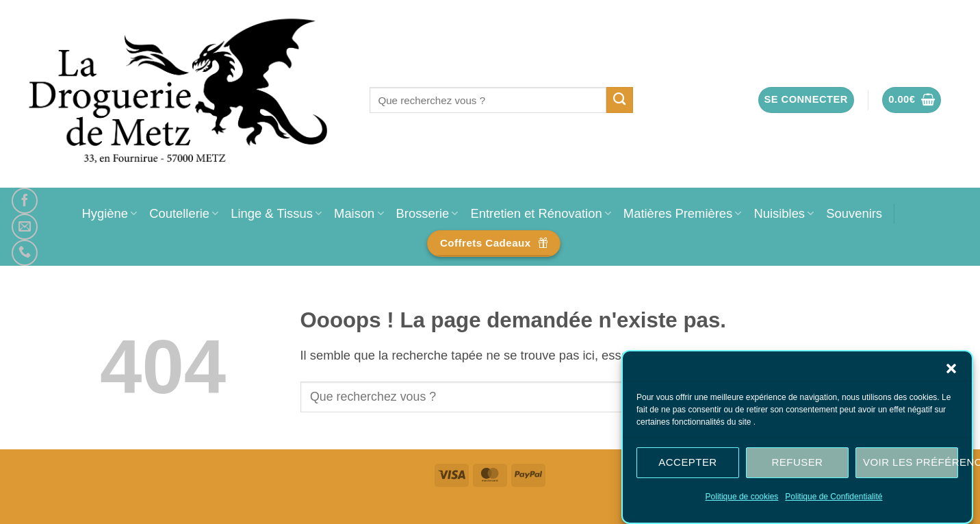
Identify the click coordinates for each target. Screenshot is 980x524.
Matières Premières (683, 213)
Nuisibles (784, 213)
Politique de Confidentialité (834, 497)
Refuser (798, 462)
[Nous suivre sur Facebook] (25, 201)
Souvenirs (854, 213)
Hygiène (109, 213)
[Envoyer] (620, 100)
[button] (951, 369)
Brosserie (427, 213)
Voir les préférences (911, 462)
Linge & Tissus (276, 213)
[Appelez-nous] (25, 253)
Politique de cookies (742, 497)
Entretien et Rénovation (540, 213)
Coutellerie (184, 213)
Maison (359, 213)
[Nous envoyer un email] (25, 227)
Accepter (687, 462)
